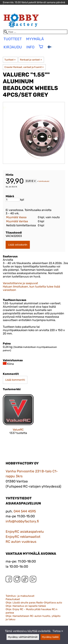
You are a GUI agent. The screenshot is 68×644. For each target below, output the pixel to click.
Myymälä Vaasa (16, 217)
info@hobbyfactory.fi (22, 521)
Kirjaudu (13, 47)
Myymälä (35, 39)
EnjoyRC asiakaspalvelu (25, 532)
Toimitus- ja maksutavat (20, 596)
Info (30, 47)
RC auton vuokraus (21, 542)
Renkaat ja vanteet (31, 60)
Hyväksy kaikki (50, 637)
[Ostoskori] (41, 49)
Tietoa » (58, 631)
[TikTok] (25, 580)
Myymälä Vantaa (17, 221)
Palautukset (13, 599)
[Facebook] (9, 580)
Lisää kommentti (15, 380)
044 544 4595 (25, 511)
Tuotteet (10, 60)
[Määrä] (13, 200)
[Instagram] (17, 580)
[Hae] (35, 32)
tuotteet (13, 39)
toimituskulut (44, 181)
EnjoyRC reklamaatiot (23, 537)
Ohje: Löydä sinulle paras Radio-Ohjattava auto (34, 603)
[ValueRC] (18, 417)
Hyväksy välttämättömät (23, 637)
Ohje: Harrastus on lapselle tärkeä (26, 606)
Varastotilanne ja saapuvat (20, 283)
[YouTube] (33, 580)
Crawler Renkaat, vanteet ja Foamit (24, 67)
